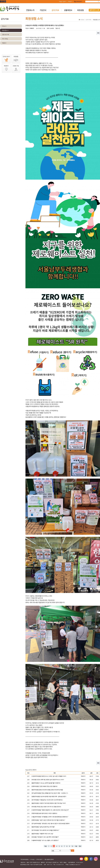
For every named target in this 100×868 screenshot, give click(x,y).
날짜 (91, 773)
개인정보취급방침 (24, 859)
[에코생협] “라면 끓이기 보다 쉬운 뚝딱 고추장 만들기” (45, 837)
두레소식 (4, 26)
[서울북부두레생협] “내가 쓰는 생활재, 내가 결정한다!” (45, 840)
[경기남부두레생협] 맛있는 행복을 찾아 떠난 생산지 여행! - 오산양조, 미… (50, 793)
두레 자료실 (5, 39)
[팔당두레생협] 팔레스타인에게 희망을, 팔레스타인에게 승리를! (47, 790)
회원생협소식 (5, 30)
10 (72, 846)
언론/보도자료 (5, 35)
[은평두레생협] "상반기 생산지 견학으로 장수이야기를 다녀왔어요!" (48, 820)
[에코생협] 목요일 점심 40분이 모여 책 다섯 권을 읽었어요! (46, 807)
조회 (97, 773)
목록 (98, 33)
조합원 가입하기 (63, 2)
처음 (45, 846)
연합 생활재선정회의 (49, 859)
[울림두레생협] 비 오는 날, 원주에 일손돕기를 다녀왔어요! (46, 783)
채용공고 (4, 43)
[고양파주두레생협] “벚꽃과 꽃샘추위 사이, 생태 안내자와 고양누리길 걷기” (50, 810)
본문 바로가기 (0, 0)
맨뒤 (80, 846)
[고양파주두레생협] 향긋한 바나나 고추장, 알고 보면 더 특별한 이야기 (49, 776)
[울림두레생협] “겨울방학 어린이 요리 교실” (42, 834)
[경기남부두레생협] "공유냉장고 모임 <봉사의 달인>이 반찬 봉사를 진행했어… (51, 824)
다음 (76, 846)
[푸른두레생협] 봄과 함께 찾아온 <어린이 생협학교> (44, 813)
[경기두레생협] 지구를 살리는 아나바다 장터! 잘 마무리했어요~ (47, 800)
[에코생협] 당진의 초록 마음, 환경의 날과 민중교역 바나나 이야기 (48, 780)
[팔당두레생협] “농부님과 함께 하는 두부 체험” (43, 827)
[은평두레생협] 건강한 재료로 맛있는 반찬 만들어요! (45, 786)
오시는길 (32, 859)
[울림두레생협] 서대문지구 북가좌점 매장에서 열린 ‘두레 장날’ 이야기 (49, 803)
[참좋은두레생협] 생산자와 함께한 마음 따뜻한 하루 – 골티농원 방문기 (49, 796)
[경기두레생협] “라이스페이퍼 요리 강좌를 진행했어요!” (45, 830)
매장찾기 (70, 2)
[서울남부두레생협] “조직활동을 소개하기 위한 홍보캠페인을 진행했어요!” (50, 817)
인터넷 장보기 (79, 2)
